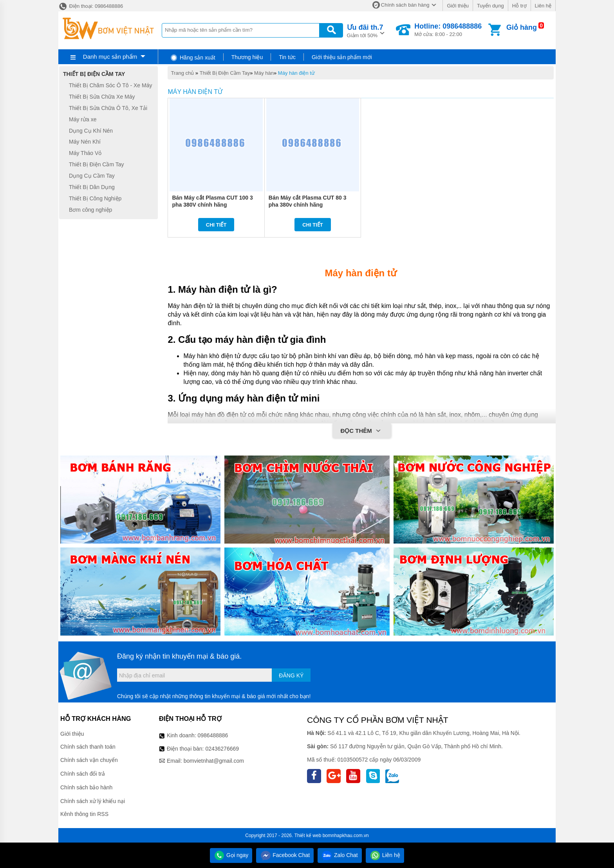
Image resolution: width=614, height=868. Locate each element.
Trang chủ (182, 73)
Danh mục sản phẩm (110, 57)
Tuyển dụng (490, 6)
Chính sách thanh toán (88, 747)
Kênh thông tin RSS (84, 814)
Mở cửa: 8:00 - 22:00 (448, 30)
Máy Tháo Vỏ (85, 153)
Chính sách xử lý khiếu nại (93, 801)
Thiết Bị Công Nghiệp (95, 198)
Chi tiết (216, 225)
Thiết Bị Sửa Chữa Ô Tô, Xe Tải (108, 108)
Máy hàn (264, 73)
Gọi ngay (231, 855)
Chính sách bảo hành (86, 787)
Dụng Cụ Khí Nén (91, 131)
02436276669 (222, 749)
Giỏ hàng (522, 27)
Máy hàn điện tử (296, 73)
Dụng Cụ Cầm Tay (92, 176)
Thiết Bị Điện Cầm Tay (225, 73)
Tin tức (287, 57)
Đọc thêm (362, 431)
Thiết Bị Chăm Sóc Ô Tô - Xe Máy (110, 85)
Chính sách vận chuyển (89, 760)
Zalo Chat (340, 855)
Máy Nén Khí (85, 142)
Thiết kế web (308, 836)
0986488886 (213, 735)
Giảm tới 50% (365, 30)
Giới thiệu (458, 6)
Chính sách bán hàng (405, 5)
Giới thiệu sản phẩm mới (342, 57)
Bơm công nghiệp (90, 210)
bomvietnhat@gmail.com (214, 761)
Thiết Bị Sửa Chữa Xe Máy (102, 97)
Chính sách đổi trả (83, 774)
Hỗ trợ (519, 6)
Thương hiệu (247, 57)
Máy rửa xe (83, 119)
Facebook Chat (285, 855)
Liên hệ (543, 6)
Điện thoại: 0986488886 (91, 6)
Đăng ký (291, 675)
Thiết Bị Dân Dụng (92, 187)
